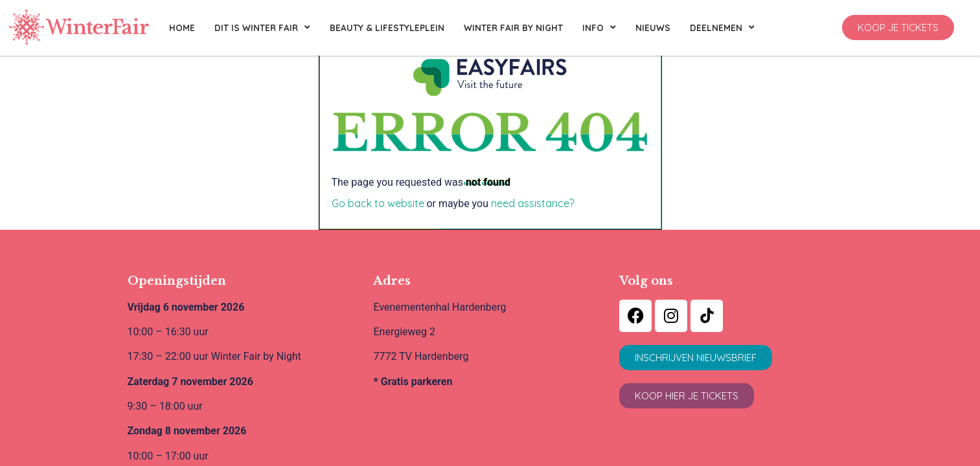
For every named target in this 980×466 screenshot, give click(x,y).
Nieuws (653, 28)
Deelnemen (722, 28)
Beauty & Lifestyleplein (387, 28)
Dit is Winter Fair (262, 28)
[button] (898, 28)
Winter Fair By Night (513, 28)
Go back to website (378, 203)
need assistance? (532, 203)
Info (599, 28)
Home (182, 28)
